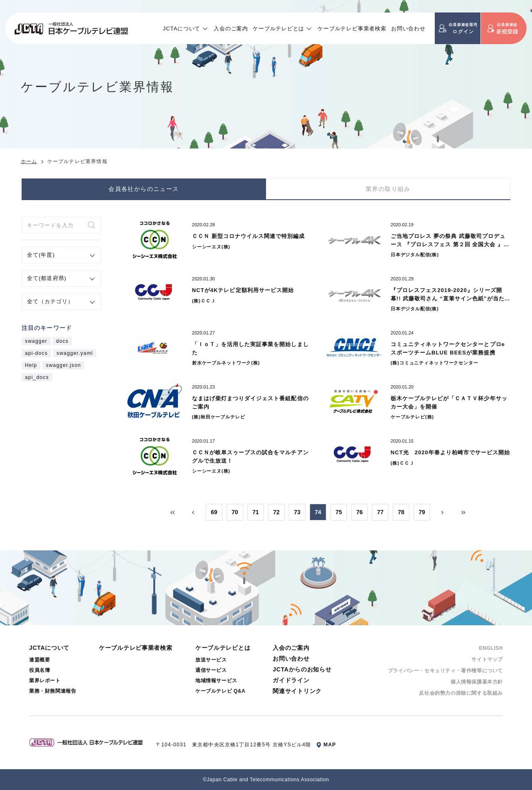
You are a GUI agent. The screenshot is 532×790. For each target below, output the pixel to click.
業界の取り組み (388, 189)
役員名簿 (39, 670)
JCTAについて (182, 28)
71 (256, 512)
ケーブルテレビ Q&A (220, 691)
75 (339, 512)
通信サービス (211, 670)
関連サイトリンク (297, 691)
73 (297, 512)
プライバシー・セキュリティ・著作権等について (445, 671)
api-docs (36, 353)
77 (380, 512)
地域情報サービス (216, 681)
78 (401, 512)
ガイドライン (291, 680)
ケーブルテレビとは (278, 28)
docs (62, 341)
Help (31, 365)
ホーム (29, 161)
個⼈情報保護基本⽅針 (477, 682)
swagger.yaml (75, 353)
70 (235, 512)
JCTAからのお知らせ (302, 669)
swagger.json (63, 365)
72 (276, 512)
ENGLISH (491, 648)
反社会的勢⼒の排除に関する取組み (461, 693)
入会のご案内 (231, 28)
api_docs (37, 377)
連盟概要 (39, 660)
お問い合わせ (408, 28)
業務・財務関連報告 (53, 691)
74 (318, 512)
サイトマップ (487, 659)
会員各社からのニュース (144, 189)
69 (214, 512)
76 (360, 512)
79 (422, 512)
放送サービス (211, 660)
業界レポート (45, 681)
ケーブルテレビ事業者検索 (352, 28)
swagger (36, 341)
